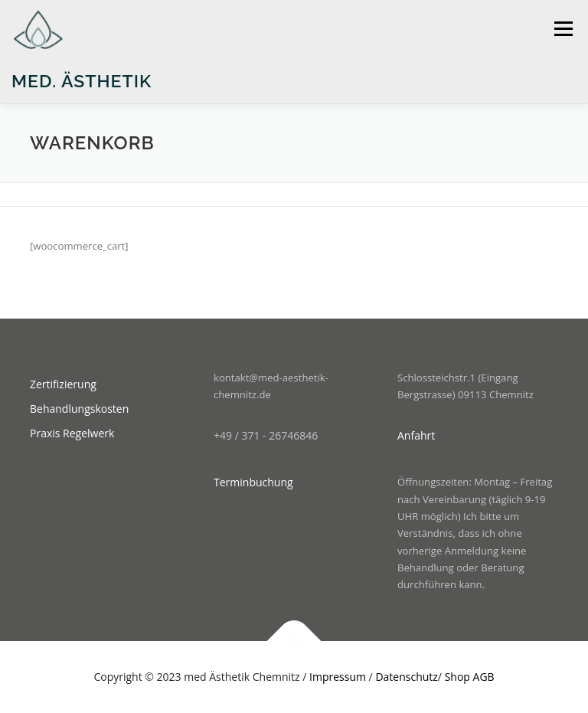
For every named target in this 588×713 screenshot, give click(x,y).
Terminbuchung (253, 482)
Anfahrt (416, 435)
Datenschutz (406, 677)
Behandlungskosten (79, 409)
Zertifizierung (63, 384)
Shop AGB (470, 677)
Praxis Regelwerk (72, 433)
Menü (563, 28)
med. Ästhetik (82, 81)
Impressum (338, 677)
